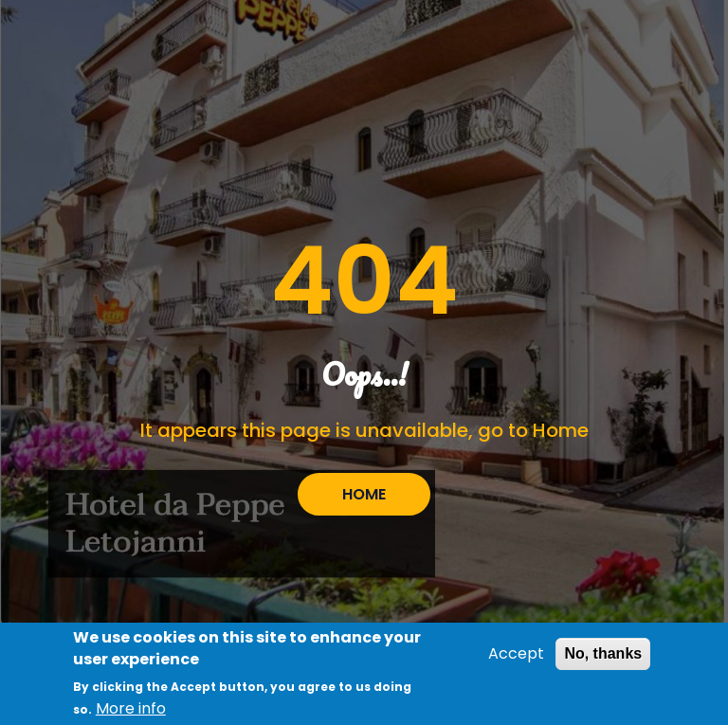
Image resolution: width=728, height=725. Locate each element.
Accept (516, 656)
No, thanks (603, 656)
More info (131, 711)
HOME (364, 494)
